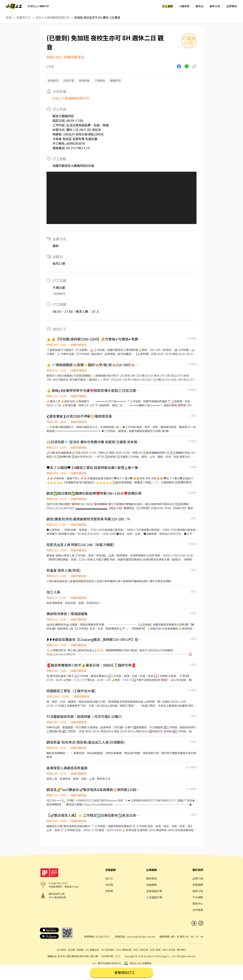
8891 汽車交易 (141, 950)
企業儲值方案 (154, 891)
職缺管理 (151, 878)
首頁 (9, 17)
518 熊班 (61, 950)
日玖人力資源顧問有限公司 (53, 17)
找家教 (109, 891)
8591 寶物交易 (124, 950)
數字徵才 (182, 950)
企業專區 (232, 6)
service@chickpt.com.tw (141, 937)
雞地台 (200, 6)
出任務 (71, 950)
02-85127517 (103, 937)
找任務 (109, 885)
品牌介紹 (198, 878)
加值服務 (151, 885)
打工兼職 (167, 6)
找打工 (109, 878)
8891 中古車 (169, 950)
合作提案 (198, 910)
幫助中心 (198, 903)
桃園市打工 (24, 17)
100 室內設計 (108, 950)
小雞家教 (184, 6)
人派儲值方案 (154, 897)
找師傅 (80, 950)
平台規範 (198, 897)
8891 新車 (155, 950)
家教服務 (198, 885)
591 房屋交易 (92, 950)
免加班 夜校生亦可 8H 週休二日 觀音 (97, 17)
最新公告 (215, 6)
